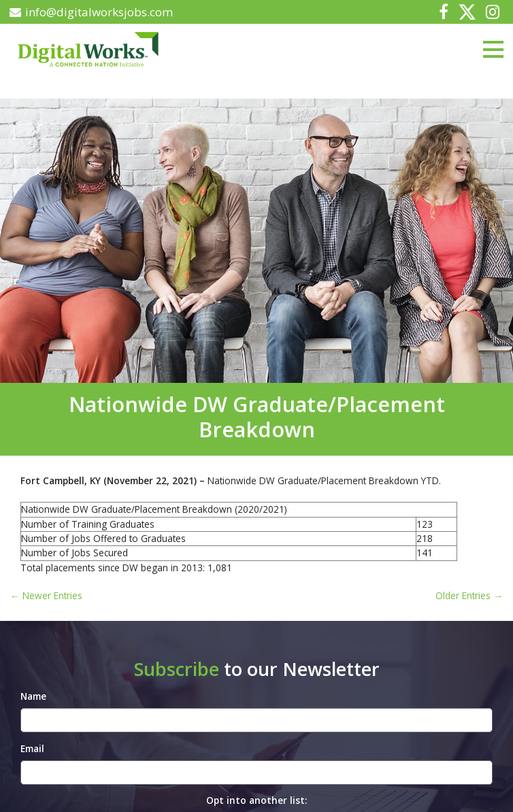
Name (33, 696)
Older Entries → (469, 595)
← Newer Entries (46, 595)
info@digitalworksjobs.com (92, 12)
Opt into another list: (256, 800)
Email (32, 748)
